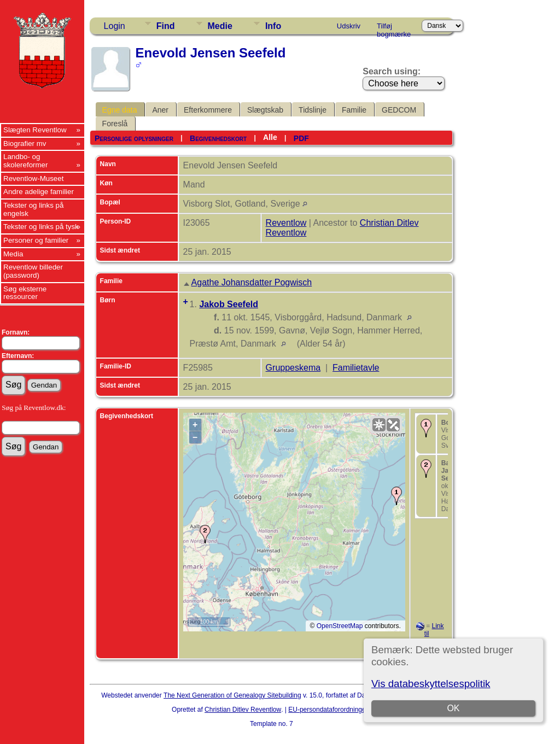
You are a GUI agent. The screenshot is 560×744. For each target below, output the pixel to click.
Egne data (120, 110)
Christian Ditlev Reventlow (243, 710)
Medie (220, 26)
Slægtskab (265, 110)
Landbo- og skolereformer (25, 161)
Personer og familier (36, 240)
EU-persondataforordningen (329, 710)
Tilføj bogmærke (394, 28)
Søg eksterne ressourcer (25, 293)
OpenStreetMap (340, 626)
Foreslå (115, 124)
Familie (354, 110)
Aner (160, 110)
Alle (270, 137)
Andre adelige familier (39, 192)
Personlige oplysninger (134, 138)
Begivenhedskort (218, 138)
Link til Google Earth (430, 637)
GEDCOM (399, 110)
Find (166, 26)
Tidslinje (313, 110)
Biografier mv (25, 143)
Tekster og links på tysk (41, 227)
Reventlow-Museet (33, 178)
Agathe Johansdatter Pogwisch (252, 282)
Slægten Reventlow (35, 130)
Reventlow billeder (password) (33, 271)
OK (454, 708)
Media (13, 254)
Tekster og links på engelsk (33, 209)
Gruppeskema (293, 368)
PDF (301, 138)
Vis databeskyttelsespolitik (431, 684)
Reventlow (286, 223)
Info (273, 26)
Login (115, 26)
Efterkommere (208, 110)
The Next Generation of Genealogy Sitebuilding (232, 695)
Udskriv (349, 26)
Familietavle (356, 368)
